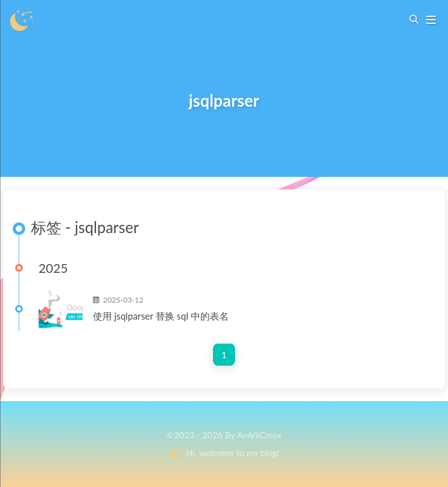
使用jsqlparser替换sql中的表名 (156, 316)
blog (269, 453)
